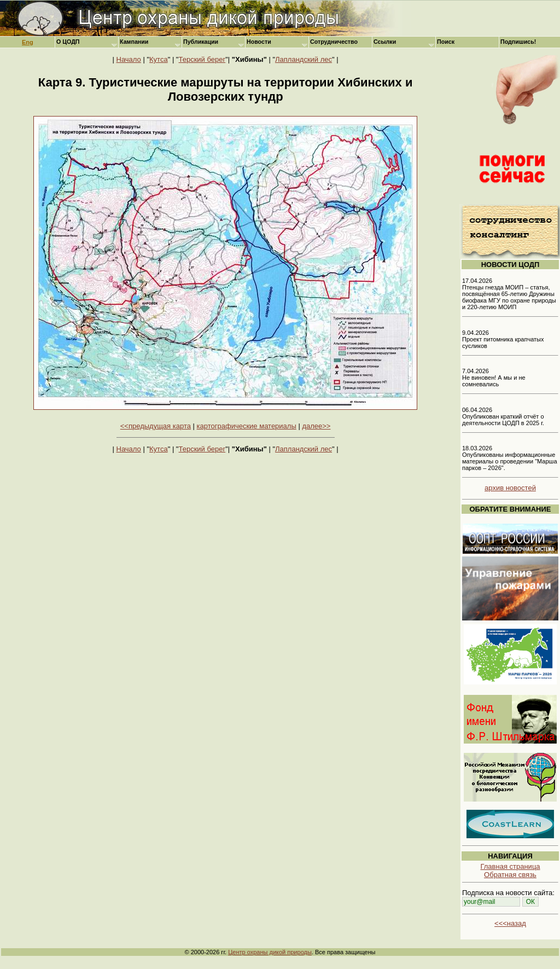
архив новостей (510, 488)
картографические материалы (247, 426)
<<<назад (510, 923)
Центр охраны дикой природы (270, 952)
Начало (129, 59)
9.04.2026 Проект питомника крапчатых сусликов (503, 339)
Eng (28, 42)
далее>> (316, 426)
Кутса (159, 59)
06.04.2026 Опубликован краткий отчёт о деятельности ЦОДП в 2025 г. (503, 416)
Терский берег (202, 59)
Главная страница (510, 866)
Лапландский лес (304, 59)
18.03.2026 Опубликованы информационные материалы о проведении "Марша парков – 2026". (510, 458)
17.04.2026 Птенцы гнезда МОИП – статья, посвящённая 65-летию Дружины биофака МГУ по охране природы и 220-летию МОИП (509, 294)
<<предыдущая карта (156, 426)
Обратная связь (510, 875)
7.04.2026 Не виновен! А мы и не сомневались (494, 378)
